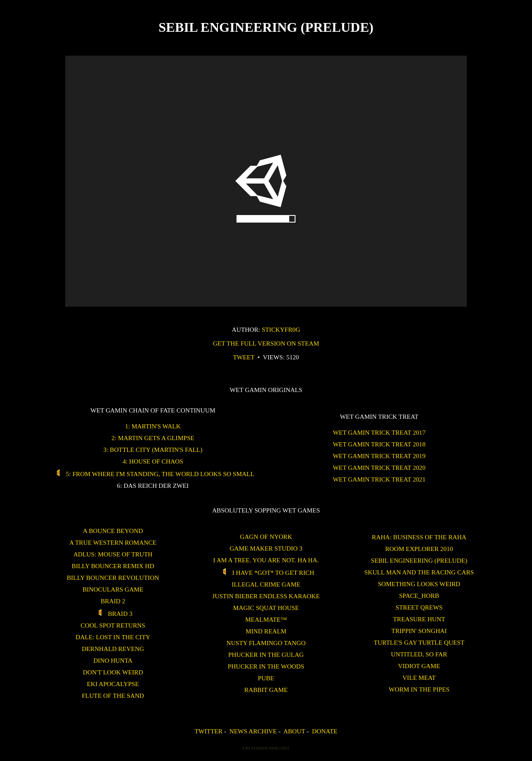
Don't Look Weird (113, 672)
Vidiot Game (419, 666)
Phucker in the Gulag (266, 655)
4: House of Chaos (153, 461)
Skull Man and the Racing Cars (419, 572)
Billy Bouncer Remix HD (113, 566)
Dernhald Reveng (113, 649)
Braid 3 (113, 614)
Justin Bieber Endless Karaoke (266, 596)
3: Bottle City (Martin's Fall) (153, 450)
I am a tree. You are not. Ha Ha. (266, 560)
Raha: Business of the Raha (419, 537)
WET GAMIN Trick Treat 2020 (379, 468)
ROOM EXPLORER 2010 (419, 549)
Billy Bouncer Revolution (113, 578)
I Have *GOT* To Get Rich (266, 573)
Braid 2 (113, 601)
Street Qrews (419, 607)
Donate (325, 731)
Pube (266, 678)
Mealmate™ (266, 619)
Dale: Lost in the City (113, 637)
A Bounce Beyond (113, 531)
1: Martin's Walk (153, 426)
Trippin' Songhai (419, 631)
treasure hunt (419, 619)
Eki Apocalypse (113, 684)
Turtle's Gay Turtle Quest (419, 642)
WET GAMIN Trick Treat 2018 (379, 444)
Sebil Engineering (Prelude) (419, 560)
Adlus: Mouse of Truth (113, 554)
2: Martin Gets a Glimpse (153, 438)
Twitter (208, 731)
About (294, 731)
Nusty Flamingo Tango (266, 643)
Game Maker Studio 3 (266, 548)
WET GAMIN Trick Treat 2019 (379, 456)
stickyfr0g (281, 329)
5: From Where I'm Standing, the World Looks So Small (153, 474)
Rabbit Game (266, 690)
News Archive (253, 731)
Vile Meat (419, 678)
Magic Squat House (266, 608)
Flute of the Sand (113, 696)
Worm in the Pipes (419, 689)
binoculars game (113, 589)
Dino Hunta (113, 660)
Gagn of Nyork (266, 537)
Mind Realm (266, 631)
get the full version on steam (266, 343)
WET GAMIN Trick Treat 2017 (379, 432)
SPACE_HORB (419, 596)
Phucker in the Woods (266, 666)
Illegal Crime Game (266, 584)
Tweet (244, 357)
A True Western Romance (113, 542)
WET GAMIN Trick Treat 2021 (379, 479)
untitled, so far (419, 654)
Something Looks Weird (419, 584)
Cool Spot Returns (113, 625)
